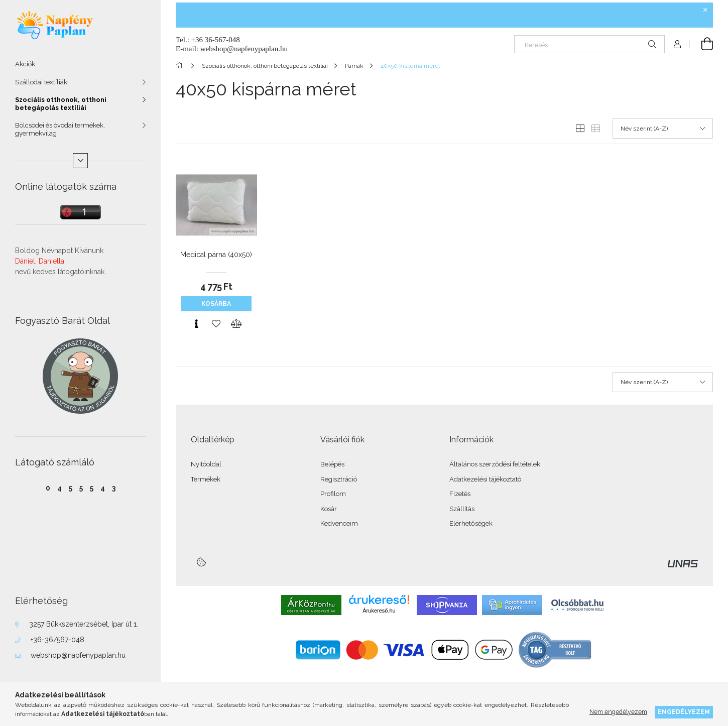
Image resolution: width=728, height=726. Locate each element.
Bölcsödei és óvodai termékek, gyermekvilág (60, 129)
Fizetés (460, 494)
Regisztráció (339, 479)
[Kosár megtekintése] (701, 44)
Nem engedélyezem (618, 712)
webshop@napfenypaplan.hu (78, 655)
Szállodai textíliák (41, 82)
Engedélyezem (684, 712)
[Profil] (677, 44)
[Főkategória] (181, 66)
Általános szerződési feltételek (495, 464)
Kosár (329, 509)
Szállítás (462, 509)
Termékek (206, 479)
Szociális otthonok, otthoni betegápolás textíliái (61, 104)
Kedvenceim (339, 523)
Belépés (332, 464)
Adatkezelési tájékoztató (485, 479)
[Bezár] (705, 10)
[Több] (80, 161)
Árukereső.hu (379, 611)
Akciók (25, 64)
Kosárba (216, 304)
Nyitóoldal (206, 464)
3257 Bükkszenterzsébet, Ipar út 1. (84, 624)
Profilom (333, 494)
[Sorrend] (663, 129)
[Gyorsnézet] (196, 324)
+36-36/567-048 (57, 640)
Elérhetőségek (471, 523)
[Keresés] (589, 44)
